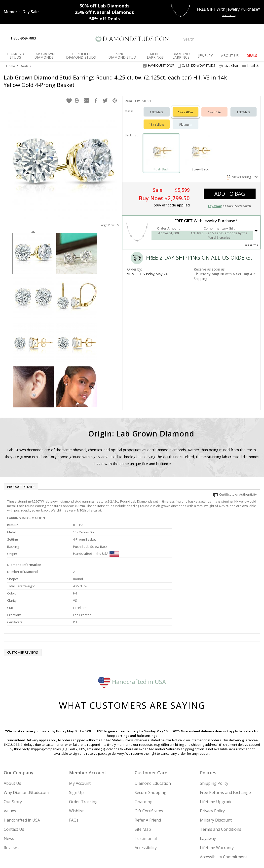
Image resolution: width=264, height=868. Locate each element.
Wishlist (76, 761)
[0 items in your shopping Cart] (257, 39)
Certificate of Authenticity (235, 489)
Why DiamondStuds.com (26, 743)
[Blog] (239, 839)
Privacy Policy (212, 761)
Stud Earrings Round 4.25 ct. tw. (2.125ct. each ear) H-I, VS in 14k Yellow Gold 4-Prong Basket (110, 81)
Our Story (13, 752)
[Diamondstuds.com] (132, 39)
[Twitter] (204, 839)
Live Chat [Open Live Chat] (228, 66)
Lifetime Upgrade (216, 752)
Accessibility (146, 798)
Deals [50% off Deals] (104, 19)
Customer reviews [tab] (23, 602)
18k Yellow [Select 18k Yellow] (156, 120)
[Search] (205, 39)
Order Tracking (83, 752)
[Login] (234, 39)
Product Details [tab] (21, 482)
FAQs (74, 770)
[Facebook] (215, 839)
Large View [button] (110, 220)
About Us (12, 733)
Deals (24, 66)
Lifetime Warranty (217, 798)
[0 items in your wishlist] (245, 39)
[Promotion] (21, 12)
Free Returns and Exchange (225, 743)
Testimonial (146, 789)
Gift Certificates (149, 761)
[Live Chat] (44, 39)
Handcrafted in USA (132, 632)
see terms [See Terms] (251, 240)
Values (10, 761)
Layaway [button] (215, 201)
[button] (69, 96)
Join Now (152, 837)
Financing (144, 752)
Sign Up (76, 743)
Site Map (143, 779)
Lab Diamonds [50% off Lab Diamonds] (104, 6)
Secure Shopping (151, 743)
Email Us (251, 66)
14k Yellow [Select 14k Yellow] (186, 107)
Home (11, 66)
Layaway (208, 789)
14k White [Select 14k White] (157, 107)
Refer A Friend (148, 770)
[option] (33, 248)
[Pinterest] (226, 839)
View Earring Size (242, 172)
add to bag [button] (230, 189)
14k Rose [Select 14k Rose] (214, 107)
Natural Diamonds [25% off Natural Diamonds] (104, 12)
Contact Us (14, 779)
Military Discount (216, 770)
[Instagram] (190, 839)
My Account (80, 733)
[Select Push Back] (161, 146)
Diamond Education (153, 733)
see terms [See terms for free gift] (229, 15)
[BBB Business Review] (94, 857)
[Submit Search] (224, 39)
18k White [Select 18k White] (244, 107)
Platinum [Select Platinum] (185, 120)
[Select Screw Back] (200, 146)
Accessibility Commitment (224, 807)
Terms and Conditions (221, 779)
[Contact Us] (56, 38)
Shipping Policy (214, 733)
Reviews (11, 798)
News (9, 789)
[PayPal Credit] (171, 857)
